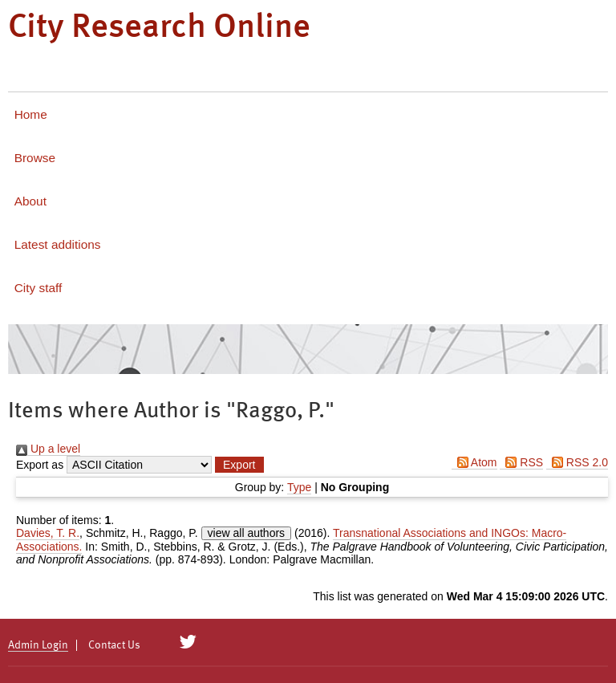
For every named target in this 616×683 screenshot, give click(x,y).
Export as (40, 465)
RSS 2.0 (577, 462)
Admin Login (38, 645)
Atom (474, 462)
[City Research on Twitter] (188, 642)
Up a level (48, 449)
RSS (521, 462)
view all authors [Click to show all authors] (247, 533)
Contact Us (114, 645)
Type (299, 487)
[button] (239, 465)
